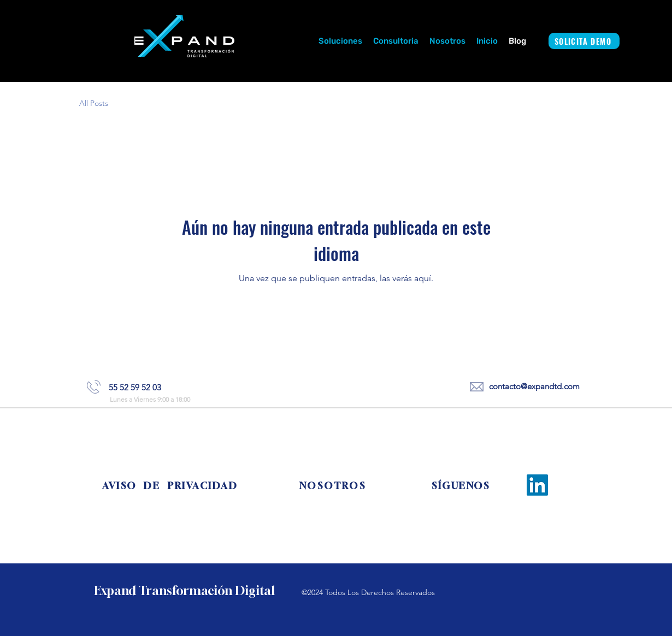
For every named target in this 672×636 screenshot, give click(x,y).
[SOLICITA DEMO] (584, 41)
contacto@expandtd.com (534, 386)
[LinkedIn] (537, 485)
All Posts (94, 103)
